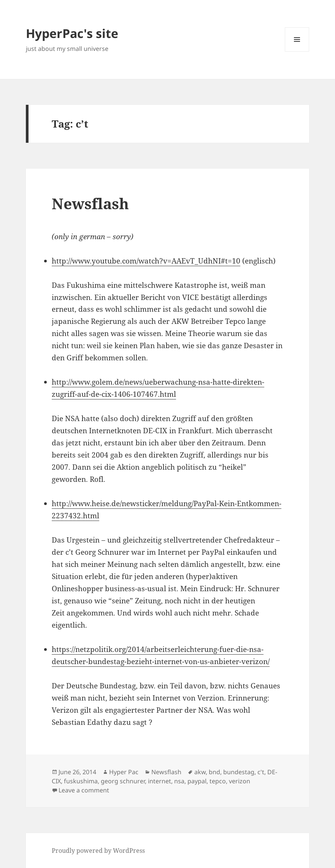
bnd (214, 772)
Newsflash (90, 203)
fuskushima (81, 781)
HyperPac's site (72, 33)
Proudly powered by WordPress (98, 851)
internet (160, 781)
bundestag (239, 772)
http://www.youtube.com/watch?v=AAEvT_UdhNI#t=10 (146, 261)
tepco (218, 781)
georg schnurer (123, 781)
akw (200, 772)
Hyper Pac (124, 772)
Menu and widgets (297, 51)
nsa (179, 781)
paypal (197, 781)
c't (261, 772)
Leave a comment (84, 790)
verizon (240, 781)
